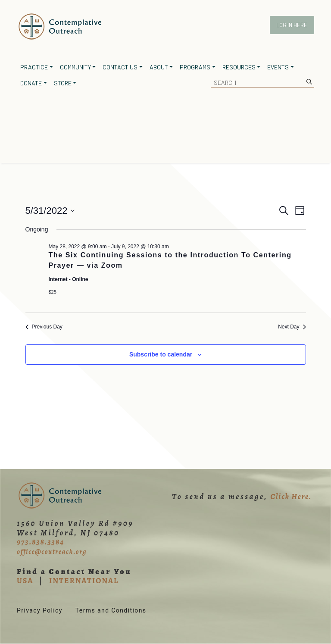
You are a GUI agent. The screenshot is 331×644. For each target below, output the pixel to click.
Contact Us (120, 67)
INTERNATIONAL (84, 581)
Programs (195, 67)
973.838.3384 (41, 542)
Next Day (292, 327)
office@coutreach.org (52, 552)
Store (63, 83)
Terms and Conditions (111, 610)
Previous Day (44, 327)
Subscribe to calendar (161, 354)
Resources (239, 67)
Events (278, 67)
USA (25, 581)
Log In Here (292, 25)
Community (75, 67)
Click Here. (291, 497)
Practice (34, 67)
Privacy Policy (40, 610)
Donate (31, 83)
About (159, 67)
